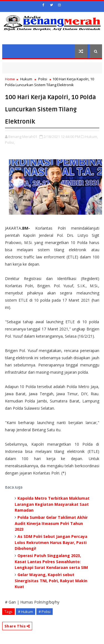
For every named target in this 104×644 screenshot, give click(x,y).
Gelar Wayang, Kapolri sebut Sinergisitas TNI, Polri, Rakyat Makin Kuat (51, 581)
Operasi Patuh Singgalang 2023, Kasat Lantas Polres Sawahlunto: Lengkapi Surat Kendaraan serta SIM (51, 561)
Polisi (43, 79)
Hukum (26, 79)
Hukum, (92, 137)
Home (10, 79)
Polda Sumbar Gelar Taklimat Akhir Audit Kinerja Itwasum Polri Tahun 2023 (51, 523)
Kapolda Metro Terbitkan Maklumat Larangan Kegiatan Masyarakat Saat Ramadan (52, 504)
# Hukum (26, 612)
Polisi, (10, 142)
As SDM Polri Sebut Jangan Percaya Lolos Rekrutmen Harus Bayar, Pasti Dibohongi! (51, 542)
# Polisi (45, 612)
